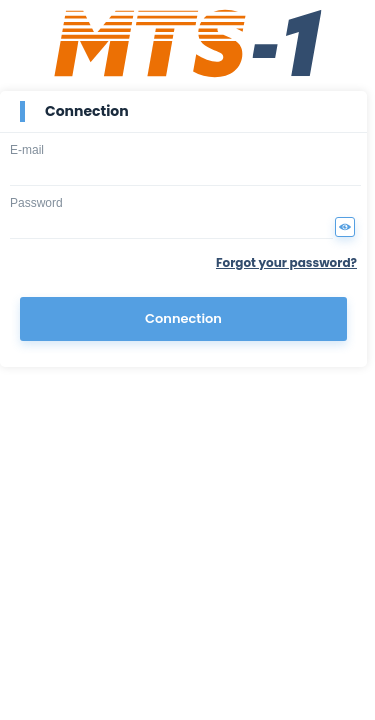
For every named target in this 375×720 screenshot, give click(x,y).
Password (36, 203)
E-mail (27, 150)
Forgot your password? (286, 262)
